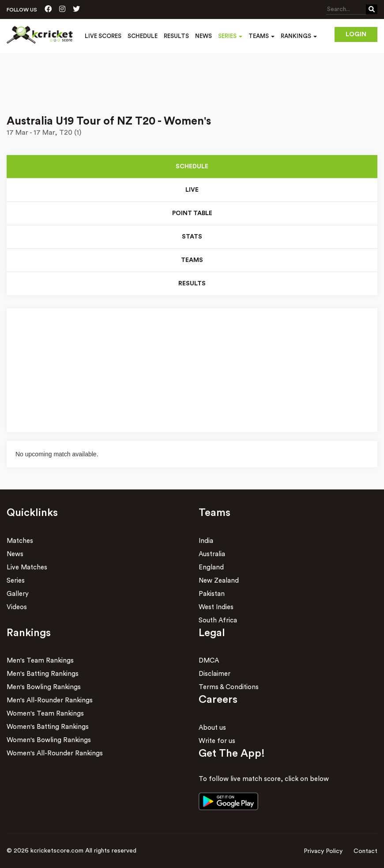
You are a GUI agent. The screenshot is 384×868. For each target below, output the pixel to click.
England (211, 567)
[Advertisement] (192, 78)
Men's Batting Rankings (43, 674)
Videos (17, 607)
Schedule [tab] (192, 167)
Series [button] (230, 36)
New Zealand (219, 581)
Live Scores (103, 36)
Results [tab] (192, 284)
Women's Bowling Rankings (49, 740)
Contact (365, 851)
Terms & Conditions (229, 687)
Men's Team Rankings (40, 661)
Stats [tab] (192, 237)
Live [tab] (192, 190)
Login (356, 34)
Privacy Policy (323, 851)
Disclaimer (215, 674)
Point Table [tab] (192, 213)
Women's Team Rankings (45, 714)
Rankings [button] (299, 36)
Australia (212, 554)
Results (176, 36)
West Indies (216, 607)
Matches (20, 541)
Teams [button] (262, 36)
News (203, 36)
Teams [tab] (192, 260)
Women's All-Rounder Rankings (55, 753)
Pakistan (212, 594)
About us (212, 728)
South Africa (218, 620)
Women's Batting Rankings (48, 727)
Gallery (18, 594)
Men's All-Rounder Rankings (50, 700)
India (206, 541)
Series (16, 581)
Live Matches (27, 567)
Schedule (143, 36)
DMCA (209, 661)
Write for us (217, 741)
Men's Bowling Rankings (44, 687)
